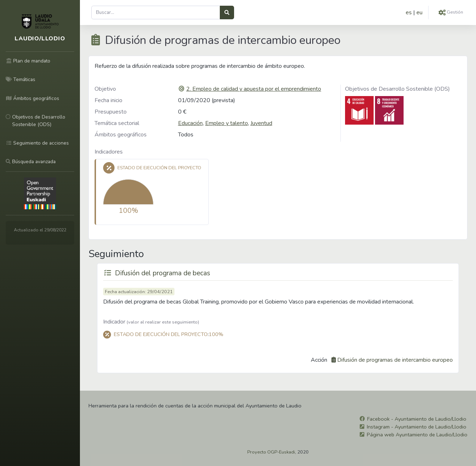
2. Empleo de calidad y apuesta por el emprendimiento (254, 89)
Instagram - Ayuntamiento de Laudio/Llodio (417, 427)
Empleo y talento (227, 123)
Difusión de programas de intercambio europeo (395, 360)
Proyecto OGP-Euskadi (271, 452)
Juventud (261, 123)
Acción (319, 360)
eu (419, 12)
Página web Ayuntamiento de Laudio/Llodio (417, 435)
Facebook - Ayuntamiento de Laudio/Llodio (417, 419)
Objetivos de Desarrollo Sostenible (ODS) (397, 89)
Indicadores (109, 152)
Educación (190, 123)
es (409, 12)
